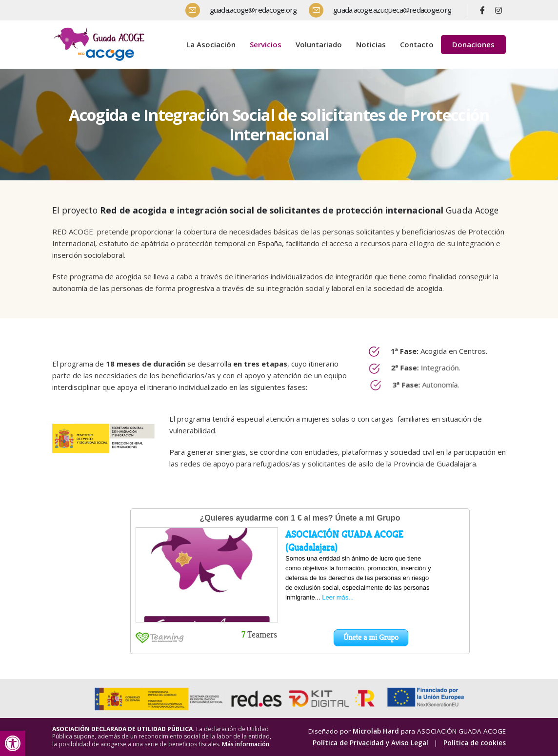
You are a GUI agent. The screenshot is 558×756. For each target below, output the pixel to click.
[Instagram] (498, 10)
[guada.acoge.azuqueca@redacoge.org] (384, 10)
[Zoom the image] (101, 29)
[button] (13, 743)
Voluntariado (319, 44)
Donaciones (473, 44)
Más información (246, 744)
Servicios (266, 44)
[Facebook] (482, 10)
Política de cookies (475, 743)
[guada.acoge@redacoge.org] (245, 10)
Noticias (371, 44)
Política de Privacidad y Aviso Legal (370, 743)
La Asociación (211, 44)
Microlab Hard (376, 731)
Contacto (417, 44)
